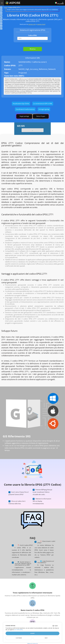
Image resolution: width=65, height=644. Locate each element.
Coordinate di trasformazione (25, 109)
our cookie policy (19, 630)
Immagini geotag (44, 109)
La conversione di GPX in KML (43, 104)
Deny (46, 638)
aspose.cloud (41, 24)
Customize (19, 638)
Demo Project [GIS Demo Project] (41, 116)
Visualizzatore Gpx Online (21, 104)
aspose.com (32, 24)
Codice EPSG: (33, 35)
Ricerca (33, 49)
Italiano (59, 3)
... (32, 130)
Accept (32, 633)
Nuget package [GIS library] (24, 116)
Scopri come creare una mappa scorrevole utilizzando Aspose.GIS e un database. (33, 9)
